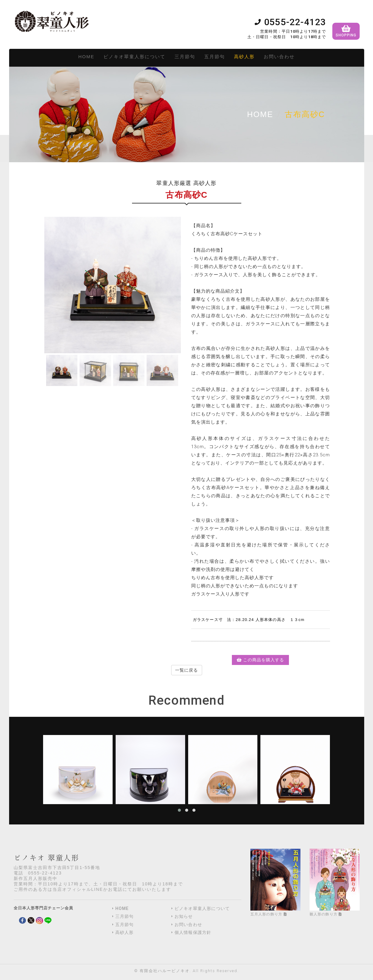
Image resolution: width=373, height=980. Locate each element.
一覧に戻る (187, 670)
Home (260, 114)
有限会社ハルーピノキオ (165, 971)
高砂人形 (244, 57)
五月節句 (215, 57)
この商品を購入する (260, 660)
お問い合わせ (279, 57)
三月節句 (185, 57)
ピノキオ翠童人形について (134, 57)
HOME (86, 57)
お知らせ (184, 916)
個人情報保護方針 (193, 932)
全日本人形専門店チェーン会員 (43, 908)
